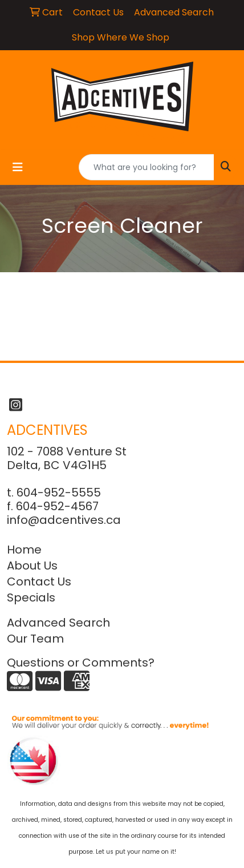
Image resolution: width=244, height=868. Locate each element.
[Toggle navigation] (18, 167)
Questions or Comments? (81, 663)
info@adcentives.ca (64, 520)
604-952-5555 (59, 492)
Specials (31, 597)
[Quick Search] (147, 167)
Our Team (35, 639)
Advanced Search (58, 623)
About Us (32, 566)
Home (24, 550)
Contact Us (39, 582)
